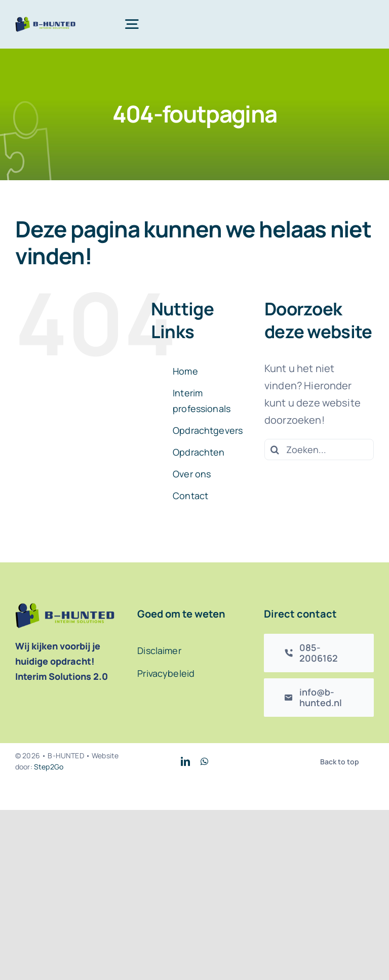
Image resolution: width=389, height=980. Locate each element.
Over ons (192, 474)
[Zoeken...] (319, 450)
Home (185, 371)
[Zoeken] (275, 450)
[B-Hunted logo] (45, 22)
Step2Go (49, 767)
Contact (190, 496)
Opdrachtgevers (208, 430)
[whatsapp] (204, 761)
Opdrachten (199, 452)
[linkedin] (185, 761)
